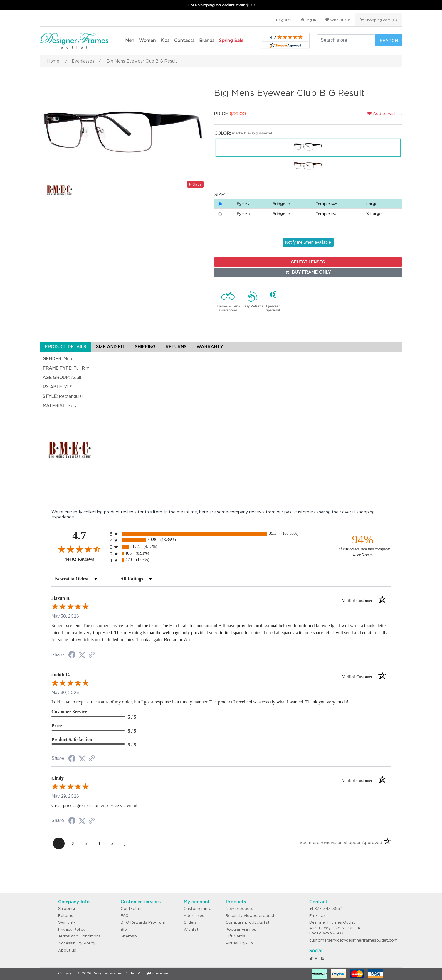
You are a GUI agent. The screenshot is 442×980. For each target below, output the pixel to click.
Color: (223, 133)
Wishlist (191, 929)
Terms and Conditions (79, 936)
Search (389, 40)
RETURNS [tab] (176, 347)
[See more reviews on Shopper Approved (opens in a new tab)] (92, 655)
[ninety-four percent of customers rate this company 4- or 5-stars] (363, 545)
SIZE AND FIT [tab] (110, 347)
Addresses (194, 916)
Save (195, 184)
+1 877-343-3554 (326, 909)
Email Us (317, 916)
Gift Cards (235, 936)
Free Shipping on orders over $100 (222, 5)
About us (67, 950)
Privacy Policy (72, 929)
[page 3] (86, 843)
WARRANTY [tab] (210, 347)
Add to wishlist (385, 114)
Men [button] (130, 40)
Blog (125, 929)
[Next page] (125, 843)
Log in (308, 20)
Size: (220, 195)
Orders (190, 922)
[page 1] (59, 843)
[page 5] (112, 843)
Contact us (132, 909)
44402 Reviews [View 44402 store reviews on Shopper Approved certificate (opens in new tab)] (86, 559)
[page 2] (73, 843)
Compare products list (248, 922)
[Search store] (346, 40)
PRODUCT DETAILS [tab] (65, 347)
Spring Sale (231, 40)
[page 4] (99, 843)
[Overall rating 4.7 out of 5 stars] (79, 549)
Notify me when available (308, 242)
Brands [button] (207, 40)
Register (284, 20)
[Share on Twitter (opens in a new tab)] (82, 655)
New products (239, 909)
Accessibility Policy (77, 943)
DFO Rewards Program (143, 922)
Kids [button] (165, 40)
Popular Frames (241, 929)
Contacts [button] (184, 40)
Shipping (67, 909)
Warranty (67, 922)
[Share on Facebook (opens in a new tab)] (72, 656)
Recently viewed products (251, 916)
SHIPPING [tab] (145, 347)
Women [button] (147, 40)
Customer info (198, 909)
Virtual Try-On (239, 943)
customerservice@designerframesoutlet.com (353, 940)
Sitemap (129, 936)
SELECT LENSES (308, 262)
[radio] (221, 534)
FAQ (125, 916)
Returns (66, 916)
